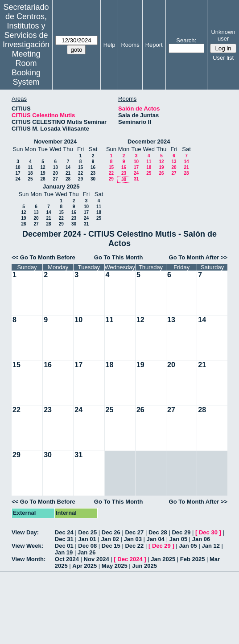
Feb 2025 (193, 559)
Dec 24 (64, 532)
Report (154, 45)
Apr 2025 (84, 566)
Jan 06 (201, 539)
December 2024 (149, 142)
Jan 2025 (163, 559)
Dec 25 (87, 532)
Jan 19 (64, 552)
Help (109, 45)
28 (68, 179)
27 (56, 179)
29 (80, 179)
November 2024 (55, 142)
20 (56, 173)
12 (43, 167)
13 (56, 167)
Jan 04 (156, 539)
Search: (186, 40)
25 (30, 179)
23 (93, 173)
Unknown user (223, 35)
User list (223, 58)
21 (68, 173)
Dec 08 (87, 546)
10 (18, 167)
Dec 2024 (130, 559)
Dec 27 (134, 532)
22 (80, 173)
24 (18, 179)
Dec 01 (64, 546)
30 (93, 179)
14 (68, 167)
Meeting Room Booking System (26, 68)
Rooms (130, 45)
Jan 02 (110, 539)
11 (30, 167)
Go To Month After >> (198, 257)
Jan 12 (210, 546)
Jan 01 (87, 539)
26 (43, 179)
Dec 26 (111, 532)
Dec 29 (181, 532)
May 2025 (115, 566)
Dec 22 (134, 546)
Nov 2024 (97, 559)
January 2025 (61, 187)
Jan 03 (133, 539)
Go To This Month (119, 257)
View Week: (27, 546)
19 (43, 173)
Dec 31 (64, 539)
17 (18, 173)
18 (30, 173)
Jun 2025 (144, 566)
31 (136, 179)
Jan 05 (178, 539)
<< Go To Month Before (43, 257)
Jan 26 (87, 552)
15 (80, 167)
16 (93, 167)
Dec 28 (158, 532)
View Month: (29, 559)
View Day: (25, 532)
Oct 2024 (67, 559)
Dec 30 (208, 532)
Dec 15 (111, 546)
